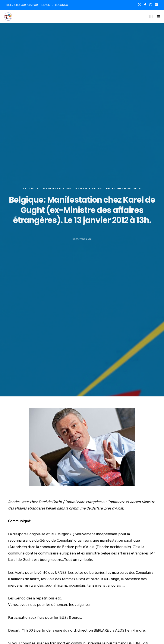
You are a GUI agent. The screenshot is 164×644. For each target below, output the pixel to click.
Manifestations (57, 188)
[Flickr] (156, 5)
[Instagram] (151, 5)
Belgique (31, 188)
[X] (139, 5)
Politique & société (124, 188)
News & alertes (89, 188)
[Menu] (157, 16)
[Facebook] (145, 5)
